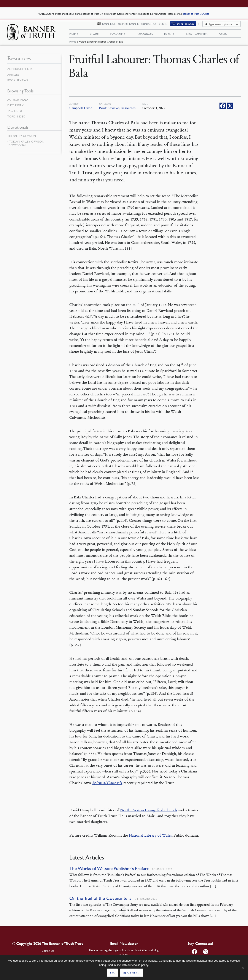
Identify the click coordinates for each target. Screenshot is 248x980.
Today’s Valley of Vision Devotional (26, 146)
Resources (145, 35)
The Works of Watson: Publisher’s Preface (109, 871)
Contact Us (151, 25)
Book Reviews (109, 110)
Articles (14, 77)
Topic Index (17, 119)
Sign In (165, 25)
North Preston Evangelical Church (149, 813)
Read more (132, 973)
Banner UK (111, 25)
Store (94, 35)
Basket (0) (188, 25)
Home (73, 44)
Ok (112, 973)
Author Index (19, 102)
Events (169, 35)
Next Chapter (197, 35)
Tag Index (15, 113)
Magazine (118, 35)
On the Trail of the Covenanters (100, 901)
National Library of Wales (150, 838)
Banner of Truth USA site (196, 14)
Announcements (21, 71)
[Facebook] (223, 108)
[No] (243, 968)
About (224, 35)
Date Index (16, 108)
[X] (230, 108)
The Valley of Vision (23, 138)
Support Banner (131, 25)
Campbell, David (81, 110)
